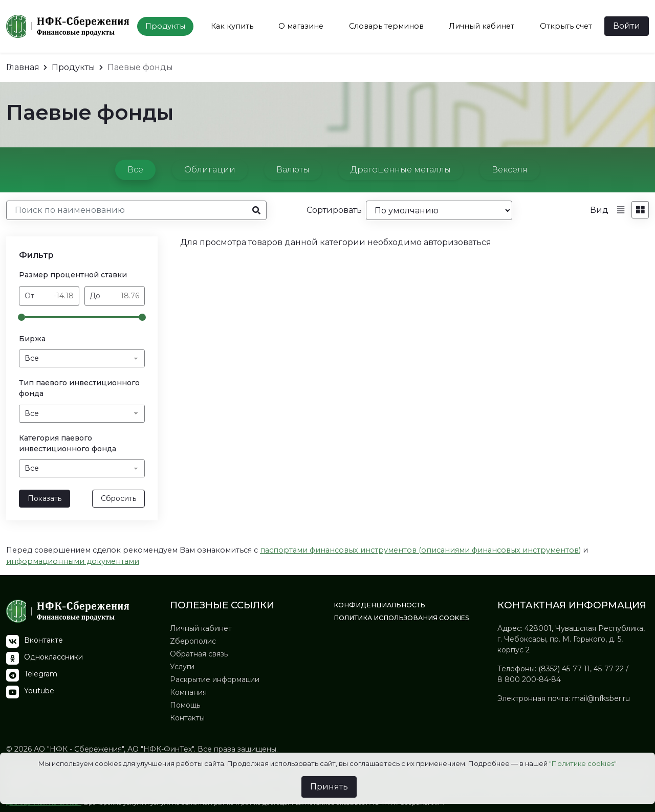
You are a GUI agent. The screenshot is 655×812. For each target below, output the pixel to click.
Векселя (510, 170)
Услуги (182, 667)
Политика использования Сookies (401, 618)
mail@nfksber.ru (601, 698)
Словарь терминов (386, 26)
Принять (329, 787)
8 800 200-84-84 (529, 679)
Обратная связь (199, 654)
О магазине (301, 26)
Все (135, 170)
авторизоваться (457, 242)
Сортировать (334, 210)
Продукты (165, 26)
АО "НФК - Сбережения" (78, 749)
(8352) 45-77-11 (564, 669)
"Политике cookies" (583, 763)
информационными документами (73, 561)
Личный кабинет (482, 26)
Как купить (232, 26)
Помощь (185, 705)
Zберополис (193, 641)
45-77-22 (609, 669)
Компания (188, 692)
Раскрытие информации (215, 679)
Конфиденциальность (379, 605)
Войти (627, 26)
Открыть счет (566, 26)
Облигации (210, 170)
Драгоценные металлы (401, 170)
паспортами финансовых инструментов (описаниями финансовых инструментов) (420, 550)
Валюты (293, 170)
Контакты (187, 718)
